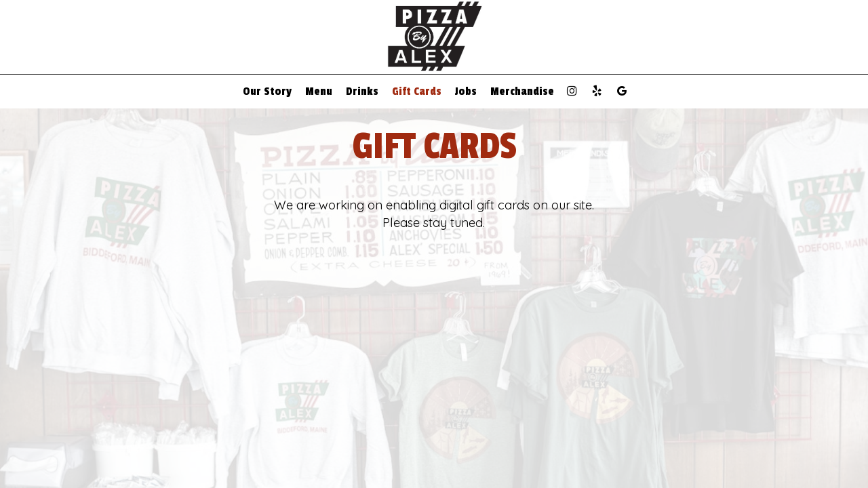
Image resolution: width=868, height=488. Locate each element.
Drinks (362, 91)
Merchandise (522, 91)
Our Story (267, 91)
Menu (319, 91)
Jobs (466, 91)
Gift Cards (417, 91)
